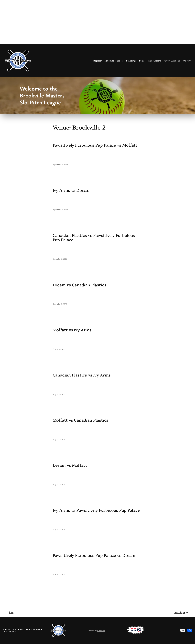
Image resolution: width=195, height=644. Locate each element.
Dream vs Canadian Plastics (79, 285)
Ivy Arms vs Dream (71, 190)
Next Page (181, 612)
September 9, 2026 (60, 259)
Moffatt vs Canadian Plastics (81, 420)
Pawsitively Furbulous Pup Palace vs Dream (94, 555)
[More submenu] (190, 61)
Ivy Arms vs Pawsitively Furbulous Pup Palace (96, 510)
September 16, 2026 (60, 164)
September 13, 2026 (60, 209)
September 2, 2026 (60, 304)
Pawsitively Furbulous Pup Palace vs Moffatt (95, 145)
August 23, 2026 (59, 439)
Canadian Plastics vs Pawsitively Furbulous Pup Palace (94, 237)
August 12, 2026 (59, 575)
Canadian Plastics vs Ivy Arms (82, 375)
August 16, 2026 (59, 529)
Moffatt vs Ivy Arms (72, 330)
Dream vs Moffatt (70, 465)
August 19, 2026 (59, 484)
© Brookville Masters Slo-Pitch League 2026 (23, 630)
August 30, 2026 (59, 349)
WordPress (101, 630)
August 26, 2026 (59, 394)
